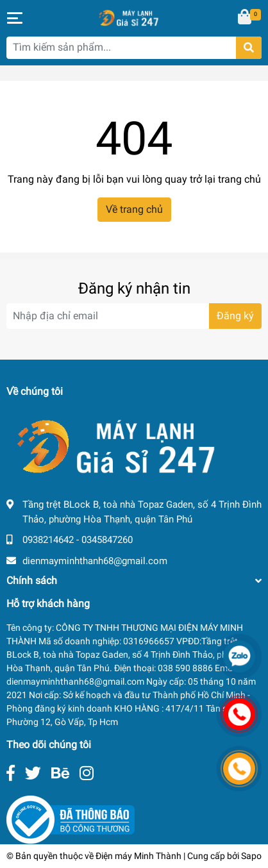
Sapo (251, 856)
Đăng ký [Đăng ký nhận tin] (235, 316)
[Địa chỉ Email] (134, 316)
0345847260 (107, 540)
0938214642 (48, 540)
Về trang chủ (134, 209)
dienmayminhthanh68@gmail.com (95, 561)
